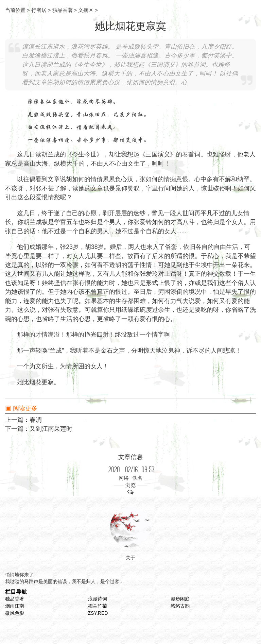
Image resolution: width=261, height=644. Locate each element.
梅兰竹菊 (98, 606)
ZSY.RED (98, 613)
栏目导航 (16, 592)
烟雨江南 (15, 606)
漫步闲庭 (180, 599)
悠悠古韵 (180, 606)
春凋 (36, 420)
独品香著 (15, 599)
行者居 (39, 10)
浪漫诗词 (98, 599)
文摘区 (86, 10)
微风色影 (15, 613)
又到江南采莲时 (51, 429)
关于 (130, 558)
